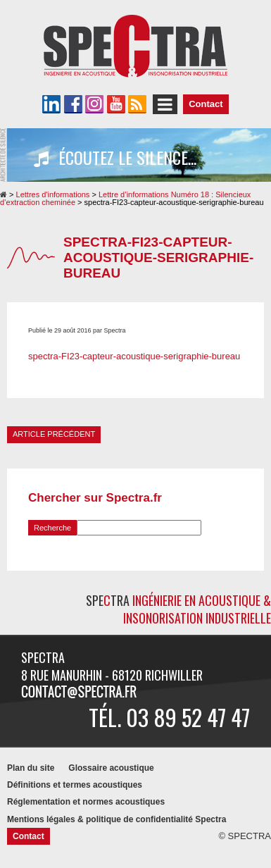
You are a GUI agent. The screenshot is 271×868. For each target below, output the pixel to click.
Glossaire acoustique (111, 768)
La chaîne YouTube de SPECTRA (116, 104)
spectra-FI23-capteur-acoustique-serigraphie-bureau (134, 356)
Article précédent (54, 434)
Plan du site (31, 768)
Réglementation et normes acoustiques (86, 802)
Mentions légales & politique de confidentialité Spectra (116, 819)
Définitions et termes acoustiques (75, 785)
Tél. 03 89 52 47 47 (169, 717)
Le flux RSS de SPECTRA (137, 104)
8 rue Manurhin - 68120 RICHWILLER (112, 675)
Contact (206, 104)
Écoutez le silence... (115, 158)
